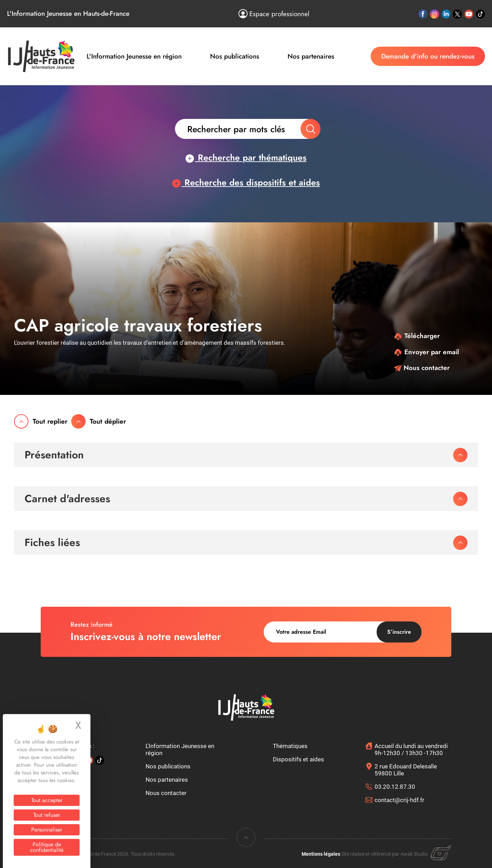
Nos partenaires (311, 56)
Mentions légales (321, 854)
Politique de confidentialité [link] (47, 847)
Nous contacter (422, 368)
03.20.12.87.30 (395, 787)
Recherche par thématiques (246, 157)
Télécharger (417, 336)
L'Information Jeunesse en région (134, 56)
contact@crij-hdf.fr (399, 800)
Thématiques (290, 746)
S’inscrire (399, 632)
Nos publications (235, 56)
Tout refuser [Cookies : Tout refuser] (47, 815)
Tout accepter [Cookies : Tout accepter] (47, 800)
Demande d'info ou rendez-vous (428, 56)
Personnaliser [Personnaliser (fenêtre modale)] (47, 830)
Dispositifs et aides (298, 759)
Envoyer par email (426, 352)
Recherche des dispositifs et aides (246, 182)
